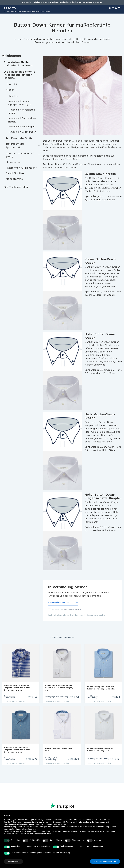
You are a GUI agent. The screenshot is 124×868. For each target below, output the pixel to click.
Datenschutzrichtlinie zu (73, 610)
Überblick (12, 84)
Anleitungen (11, 56)
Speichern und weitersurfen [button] (105, 861)
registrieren (65, 2)
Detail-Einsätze (15, 173)
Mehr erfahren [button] (13, 861)
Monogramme (14, 179)
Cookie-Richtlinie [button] (50, 824)
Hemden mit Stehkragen (21, 127)
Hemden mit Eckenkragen (22, 132)
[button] (119, 816)
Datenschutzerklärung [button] (73, 820)
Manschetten (14, 162)
